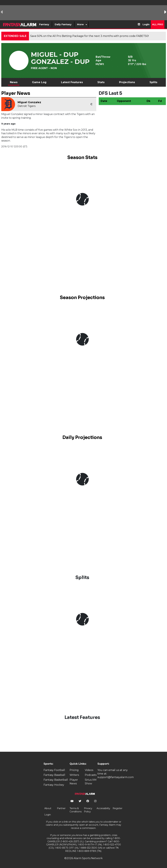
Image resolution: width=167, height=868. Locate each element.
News (14, 82)
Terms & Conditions (76, 810)
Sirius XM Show (91, 782)
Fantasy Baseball (54, 775)
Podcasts (91, 775)
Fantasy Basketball (56, 780)
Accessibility (103, 808)
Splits (153, 82)
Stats (101, 82)
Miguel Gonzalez (29, 102)
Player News (74, 782)
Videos (89, 770)
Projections (127, 82)
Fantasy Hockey (54, 785)
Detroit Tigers (27, 106)
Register (117, 808)
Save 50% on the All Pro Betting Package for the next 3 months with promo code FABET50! (89, 36)
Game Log (39, 82)
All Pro (158, 24)
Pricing (74, 770)
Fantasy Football (54, 770)
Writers (74, 775)
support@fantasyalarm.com (116, 777)
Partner (61, 808)
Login (146, 24)
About (48, 808)
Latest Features (72, 82)
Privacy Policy (88, 810)
